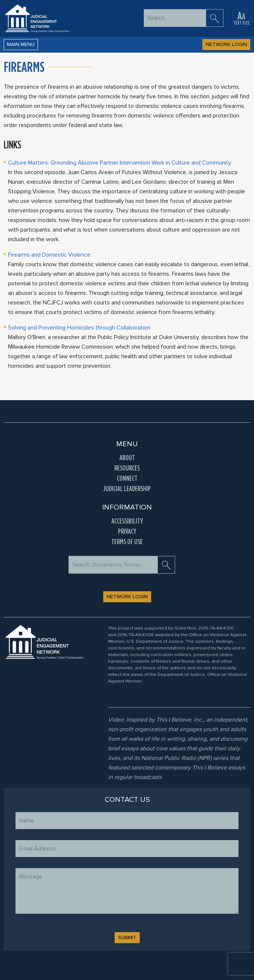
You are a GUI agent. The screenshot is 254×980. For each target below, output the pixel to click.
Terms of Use (127, 542)
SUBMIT (127, 937)
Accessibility (127, 521)
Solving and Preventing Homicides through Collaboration (79, 328)
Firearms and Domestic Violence (49, 255)
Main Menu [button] (21, 44)
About (127, 458)
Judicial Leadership (127, 489)
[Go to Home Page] (37, 18)
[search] (215, 18)
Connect (127, 478)
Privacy (127, 531)
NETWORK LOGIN (226, 44)
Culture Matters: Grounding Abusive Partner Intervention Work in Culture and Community (120, 163)
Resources (127, 468)
